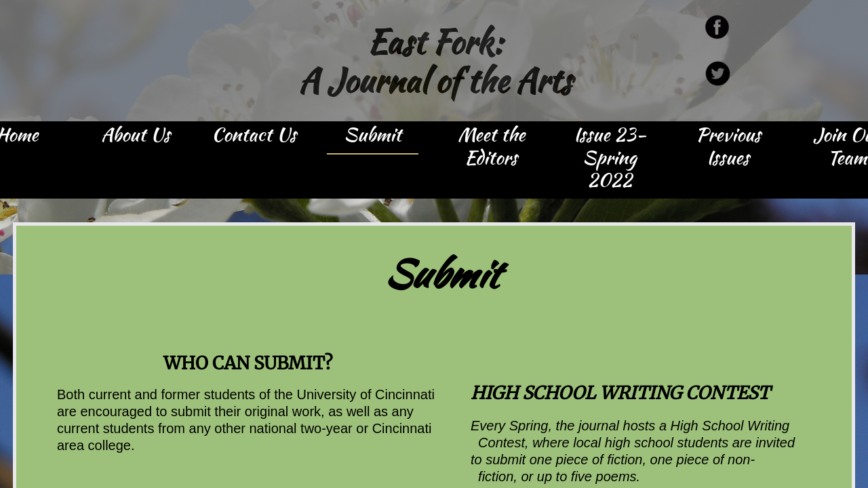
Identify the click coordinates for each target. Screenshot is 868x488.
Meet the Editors (491, 147)
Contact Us (254, 136)
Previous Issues (728, 147)
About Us (136, 136)
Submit (373, 136)
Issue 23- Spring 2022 (610, 158)
